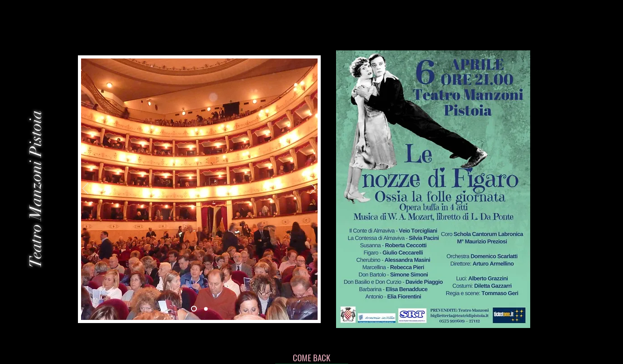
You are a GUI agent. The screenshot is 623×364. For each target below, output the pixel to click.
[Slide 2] (194, 309)
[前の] (85, 189)
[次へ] (313, 189)
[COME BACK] (312, 357)
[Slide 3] (206, 309)
